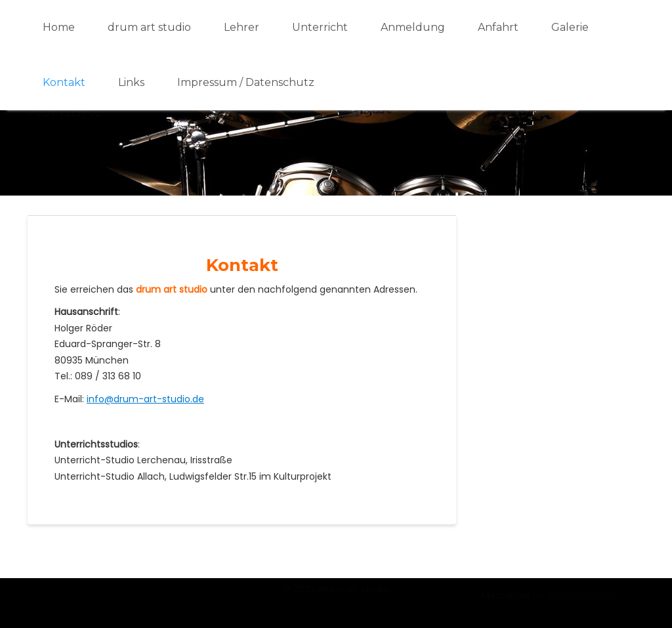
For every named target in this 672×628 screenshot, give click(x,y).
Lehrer (241, 27)
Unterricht (320, 27)
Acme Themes (581, 603)
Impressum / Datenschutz (246, 82)
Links (131, 82)
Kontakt (64, 82)
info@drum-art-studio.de (145, 399)
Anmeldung (413, 27)
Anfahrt (498, 27)
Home (59, 27)
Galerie (570, 27)
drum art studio (149, 27)
